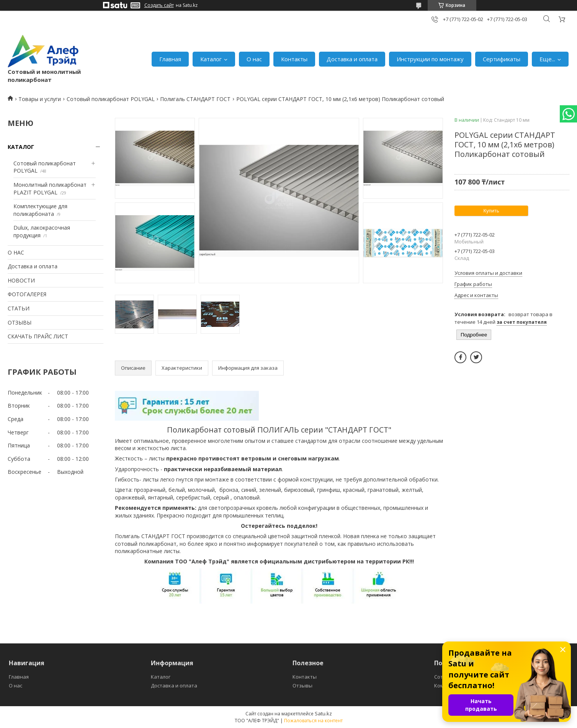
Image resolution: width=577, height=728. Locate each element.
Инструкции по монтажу (430, 59)
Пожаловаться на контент (313, 721)
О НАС (16, 252)
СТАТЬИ (19, 308)
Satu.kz (323, 713)
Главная (170, 59)
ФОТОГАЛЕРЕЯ (27, 294)
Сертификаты (502, 59)
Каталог (211, 59)
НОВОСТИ (21, 280)
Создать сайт (159, 5)
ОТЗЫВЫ (20, 322)
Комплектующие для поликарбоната (40, 210)
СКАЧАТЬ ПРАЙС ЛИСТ (38, 336)
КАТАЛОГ (21, 147)
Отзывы (302, 686)
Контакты (294, 59)
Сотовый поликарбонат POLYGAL (111, 99)
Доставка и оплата (352, 59)
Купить (491, 211)
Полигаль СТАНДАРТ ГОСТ (195, 99)
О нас (254, 59)
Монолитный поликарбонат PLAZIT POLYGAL (50, 189)
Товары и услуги (40, 99)
